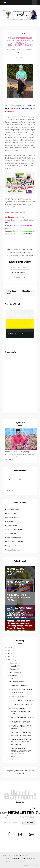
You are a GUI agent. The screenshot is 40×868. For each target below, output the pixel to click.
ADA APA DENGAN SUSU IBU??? (22, 700)
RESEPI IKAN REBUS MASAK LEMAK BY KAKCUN (17, 572)
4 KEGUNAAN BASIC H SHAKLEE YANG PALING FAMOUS (18, 597)
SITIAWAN (30, 255)
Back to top (31, 866)
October (13, 669)
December (14, 663)
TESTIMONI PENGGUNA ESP (21, 704)
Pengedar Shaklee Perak (18, 334)
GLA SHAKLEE (11, 533)
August (12, 675)
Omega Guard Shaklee (13, 546)
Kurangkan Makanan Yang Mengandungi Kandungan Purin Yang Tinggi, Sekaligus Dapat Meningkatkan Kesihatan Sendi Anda (20, 626)
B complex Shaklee (12, 509)
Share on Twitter (21, 273)
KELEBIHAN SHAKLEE (18, 696)
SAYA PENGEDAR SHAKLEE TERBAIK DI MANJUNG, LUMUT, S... (20, 711)
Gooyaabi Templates (20, 858)
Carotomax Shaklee (12, 517)
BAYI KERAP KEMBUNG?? (20, 722)
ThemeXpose (23, 855)
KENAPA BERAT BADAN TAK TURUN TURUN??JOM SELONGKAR (21, 742)
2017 (10, 650)
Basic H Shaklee (11, 513)
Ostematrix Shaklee (12, 550)
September (14, 672)
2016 (10, 653)
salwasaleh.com (21, 771)
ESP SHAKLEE (11, 521)
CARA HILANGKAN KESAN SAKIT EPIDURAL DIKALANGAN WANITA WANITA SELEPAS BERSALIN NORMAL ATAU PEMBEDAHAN (20, 614)
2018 (10, 647)
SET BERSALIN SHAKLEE (19, 681)
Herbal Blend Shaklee (13, 538)
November (14, 666)
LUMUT (23, 33)
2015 (10, 657)
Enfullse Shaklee (11, 525)
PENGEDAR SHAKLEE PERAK (16, 255)
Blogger (21, 773)
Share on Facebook (21, 268)
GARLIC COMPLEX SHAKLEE (16, 529)
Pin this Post (21, 277)
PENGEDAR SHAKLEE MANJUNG (20, 252)
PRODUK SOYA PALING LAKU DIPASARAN (18, 583)
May (12, 760)
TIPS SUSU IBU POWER (18, 686)
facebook (10, 488)
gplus (10, 480)
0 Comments (19, 52)
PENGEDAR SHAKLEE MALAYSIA (24, 250)
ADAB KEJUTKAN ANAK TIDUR (22, 718)
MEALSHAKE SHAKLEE (14, 542)
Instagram (20, 480)
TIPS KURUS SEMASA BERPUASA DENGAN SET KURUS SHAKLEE (20, 751)
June (11, 757)
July (11, 678)
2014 (10, 660)
